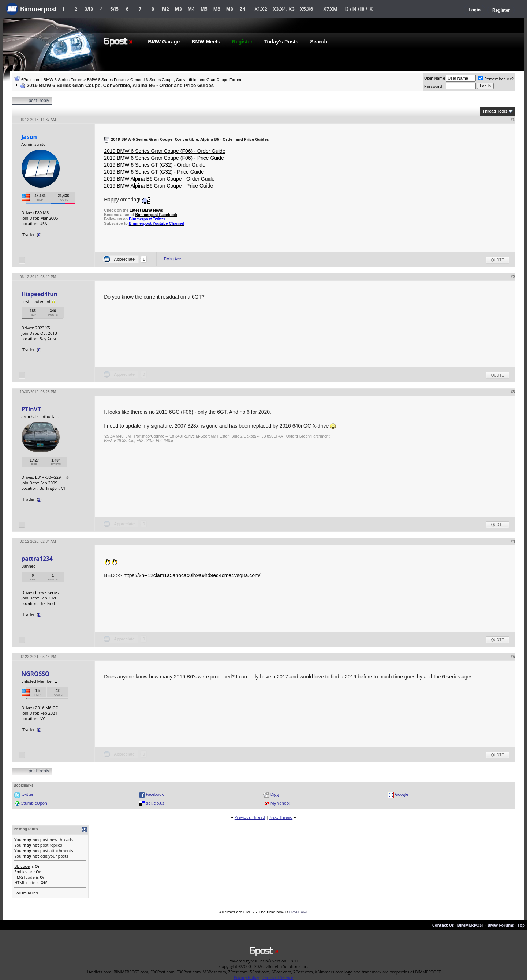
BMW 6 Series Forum (106, 80)
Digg (275, 794)
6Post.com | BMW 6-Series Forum (52, 80)
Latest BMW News (146, 210)
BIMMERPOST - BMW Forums (485, 925)
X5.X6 (306, 9)
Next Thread (281, 817)
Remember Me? (496, 79)
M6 (217, 9)
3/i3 (89, 9)
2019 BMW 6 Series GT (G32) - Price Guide (154, 172)
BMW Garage (164, 42)
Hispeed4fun (39, 294)
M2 (166, 9)
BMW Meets (206, 42)
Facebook (155, 794)
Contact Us (443, 925)
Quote (498, 260)
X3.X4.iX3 (284, 9)
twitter (27, 794)
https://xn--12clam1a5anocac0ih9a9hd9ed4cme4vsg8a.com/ (192, 575)
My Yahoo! (280, 803)
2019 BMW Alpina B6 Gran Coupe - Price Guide (158, 186)
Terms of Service (278, 977)
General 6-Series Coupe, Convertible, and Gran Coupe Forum (186, 80)
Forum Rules (26, 893)
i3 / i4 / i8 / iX (359, 9)
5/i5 (114, 9)
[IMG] (19, 877)
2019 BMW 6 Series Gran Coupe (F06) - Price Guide (164, 158)
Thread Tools (495, 111)
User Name (435, 78)
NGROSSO (35, 674)
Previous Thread (250, 817)
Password (433, 86)
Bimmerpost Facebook (156, 215)
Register (501, 10)
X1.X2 (261, 9)
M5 (204, 9)
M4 (191, 9)
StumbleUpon (34, 803)
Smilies (21, 872)
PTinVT (31, 409)
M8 (230, 9)
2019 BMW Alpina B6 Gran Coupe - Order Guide (159, 179)
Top (521, 925)
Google (401, 794)
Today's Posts (281, 42)
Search (319, 42)
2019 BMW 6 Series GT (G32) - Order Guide (155, 165)
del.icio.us (155, 803)
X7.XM (330, 9)
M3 (178, 9)
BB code (22, 866)
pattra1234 (37, 559)
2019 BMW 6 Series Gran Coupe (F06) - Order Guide (165, 151)
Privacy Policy (246, 977)
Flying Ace (172, 259)
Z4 (242, 9)
